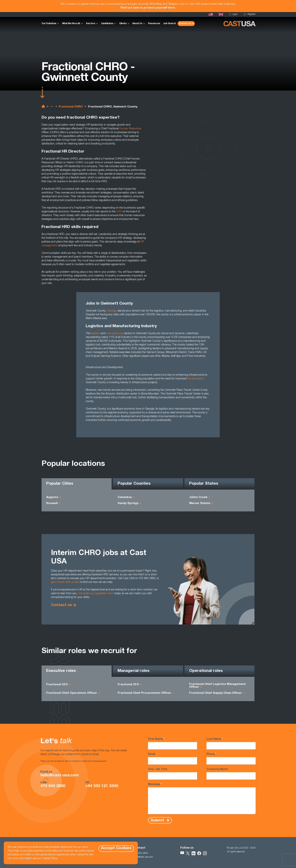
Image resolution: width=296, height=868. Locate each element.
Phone (231, 758)
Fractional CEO (57, 685)
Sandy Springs (128, 503)
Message (202, 798)
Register (249, 14)
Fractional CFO (128, 685)
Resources (154, 24)
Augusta (52, 497)
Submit (158, 820)
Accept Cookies (116, 848)
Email (173, 758)
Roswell (52, 503)
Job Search (169, 24)
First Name (173, 743)
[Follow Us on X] (188, 853)
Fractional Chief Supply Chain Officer (216, 693)
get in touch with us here (65, 582)
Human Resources (130, 129)
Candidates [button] (107, 24)
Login (233, 14)
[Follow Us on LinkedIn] (193, 853)
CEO (119, 212)
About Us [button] (137, 24)
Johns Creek (198, 497)
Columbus (125, 497)
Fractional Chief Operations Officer (72, 693)
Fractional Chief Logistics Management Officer (217, 686)
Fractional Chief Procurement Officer (144, 693)
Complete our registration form (96, 594)
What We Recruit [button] (71, 24)
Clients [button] (123, 24)
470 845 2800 (53, 786)
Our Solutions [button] (49, 24)
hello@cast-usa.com (60, 776)
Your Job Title (173, 774)
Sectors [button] (91, 24)
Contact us (62, 605)
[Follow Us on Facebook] (199, 853)
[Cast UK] (221, 14)
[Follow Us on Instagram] (205, 853)
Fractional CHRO (71, 107)
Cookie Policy (50, 858)
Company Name (231, 774)
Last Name (231, 743)
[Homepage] (211, 14)
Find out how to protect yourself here (148, 8)
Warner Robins (200, 503)
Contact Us (185, 24)
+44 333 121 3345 (102, 786)
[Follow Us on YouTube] (182, 853)
